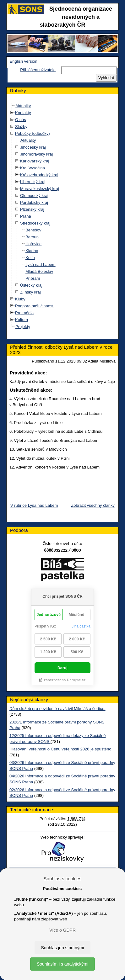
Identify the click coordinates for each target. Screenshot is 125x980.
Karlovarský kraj (35, 161)
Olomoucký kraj (34, 196)
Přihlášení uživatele (38, 70)
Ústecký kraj (31, 285)
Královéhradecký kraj (39, 175)
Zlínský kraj (30, 292)
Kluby (20, 299)
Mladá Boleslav (39, 271)
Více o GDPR (63, 930)
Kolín (30, 258)
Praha (26, 216)
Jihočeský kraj (33, 147)
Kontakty (23, 113)
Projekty (23, 327)
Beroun (32, 237)
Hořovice (33, 244)
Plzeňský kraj (32, 209)
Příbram (33, 278)
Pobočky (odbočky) (33, 133)
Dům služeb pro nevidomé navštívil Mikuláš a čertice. (57, 709)
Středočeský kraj (35, 223)
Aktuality (23, 106)
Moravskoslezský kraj (40, 189)
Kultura (22, 320)
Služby (21, 127)
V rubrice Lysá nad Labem (34, 505)
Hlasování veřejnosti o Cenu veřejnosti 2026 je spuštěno (60, 749)
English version (24, 61)
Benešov (33, 230)
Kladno (32, 251)
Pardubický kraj (34, 202)
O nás (21, 120)
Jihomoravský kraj (36, 154)
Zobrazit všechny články (93, 505)
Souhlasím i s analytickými (63, 964)
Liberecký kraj (33, 182)
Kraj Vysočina (33, 168)
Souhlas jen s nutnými (63, 948)
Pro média (24, 313)
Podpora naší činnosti (35, 306)
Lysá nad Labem (41, 265)
